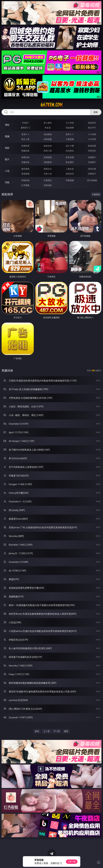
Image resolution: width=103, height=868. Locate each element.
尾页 (66, 731)
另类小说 (48, 174)
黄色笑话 (70, 174)
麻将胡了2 (25, 128)
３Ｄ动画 (92, 134)
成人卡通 (70, 146)
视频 (7, 136)
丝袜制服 (48, 139)
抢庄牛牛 (92, 128)
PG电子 (25, 123)
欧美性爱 (92, 146)
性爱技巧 (92, 174)
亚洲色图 (48, 157)
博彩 (7, 125)
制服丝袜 (25, 151)
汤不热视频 (92, 180)
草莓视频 (70, 180)
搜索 (96, 112)
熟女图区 (70, 162)
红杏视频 (25, 185)
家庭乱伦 (48, 169)
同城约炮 (25, 180)
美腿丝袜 (25, 162)
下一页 (57, 731)
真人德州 (48, 123)
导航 (7, 182)
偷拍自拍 (48, 146)
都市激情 (25, 169)
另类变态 (92, 151)
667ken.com (51, 105)
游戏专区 (92, 123)
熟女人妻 (25, 139)
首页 (37, 731)
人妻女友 (70, 169)
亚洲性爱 (25, 146)
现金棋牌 (70, 128)
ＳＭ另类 (92, 139)
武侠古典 (92, 169)
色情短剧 (48, 185)
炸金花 (48, 128)
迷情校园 (25, 174)
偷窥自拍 (25, 157)
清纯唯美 (48, 162)
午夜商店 (48, 180)
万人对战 (70, 123)
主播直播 (70, 139)
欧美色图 (70, 157)
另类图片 (92, 162)
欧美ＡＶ (70, 134)
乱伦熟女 (70, 151)
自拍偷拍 (48, 134)
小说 (7, 171)
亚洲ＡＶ (25, 134)
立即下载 (72, 862)
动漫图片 (92, 157)
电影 (7, 148)
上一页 (47, 731)
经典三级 (48, 151)
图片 (7, 159)
